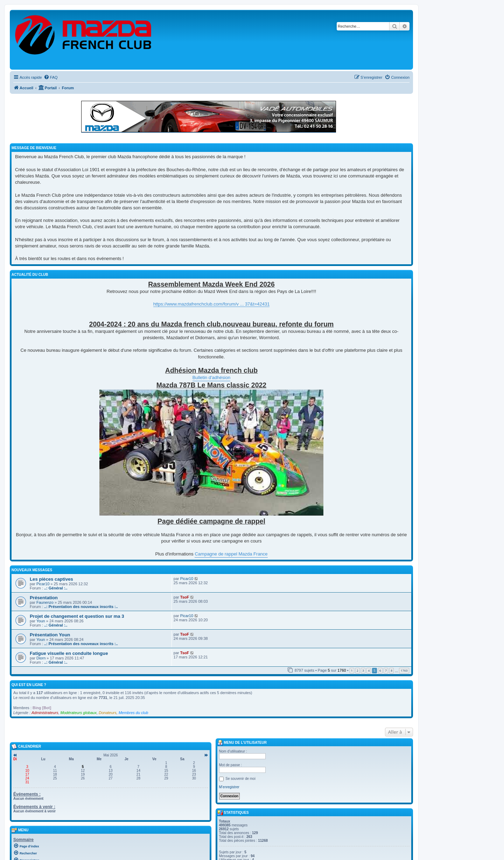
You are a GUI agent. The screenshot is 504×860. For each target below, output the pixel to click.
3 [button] (363, 670)
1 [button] (352, 670)
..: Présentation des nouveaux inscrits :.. (81, 607)
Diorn (41, 658)
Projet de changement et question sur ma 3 (77, 616)
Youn (41, 621)
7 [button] (386, 670)
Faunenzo (45, 602)
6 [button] (380, 670)
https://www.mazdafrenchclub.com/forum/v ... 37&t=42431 (212, 304)
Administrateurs (45, 713)
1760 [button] (404, 670)
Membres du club (133, 713)
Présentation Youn (50, 635)
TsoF (185, 597)
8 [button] (391, 670)
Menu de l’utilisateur (242, 743)
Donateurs (108, 713)
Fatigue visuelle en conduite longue (69, 653)
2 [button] (358, 670)
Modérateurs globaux (79, 713)
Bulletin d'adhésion (212, 377)
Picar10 (43, 584)
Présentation (44, 598)
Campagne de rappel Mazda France (231, 554)
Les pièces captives (51, 579)
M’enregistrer (229, 787)
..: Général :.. (56, 588)
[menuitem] (51, 77)
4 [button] (369, 670)
